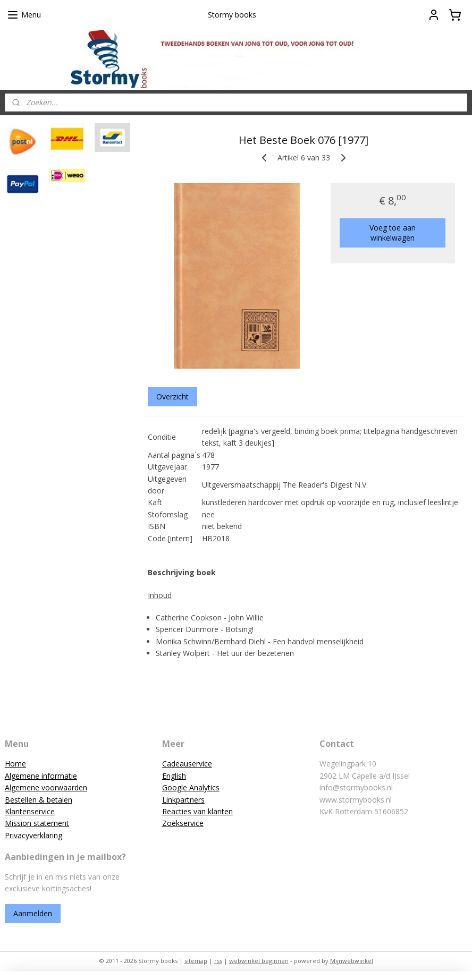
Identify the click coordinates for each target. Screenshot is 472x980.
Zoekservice (183, 823)
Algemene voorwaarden (46, 787)
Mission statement (37, 823)
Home (15, 764)
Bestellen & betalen (39, 800)
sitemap (196, 961)
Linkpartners (183, 800)
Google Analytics (191, 787)
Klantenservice (30, 811)
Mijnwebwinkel (352, 961)
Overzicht (172, 397)
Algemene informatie (41, 776)
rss (218, 961)
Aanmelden (33, 913)
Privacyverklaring (33, 835)
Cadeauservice (187, 764)
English (174, 776)
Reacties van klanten (197, 811)
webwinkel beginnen (259, 961)
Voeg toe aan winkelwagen (393, 233)
